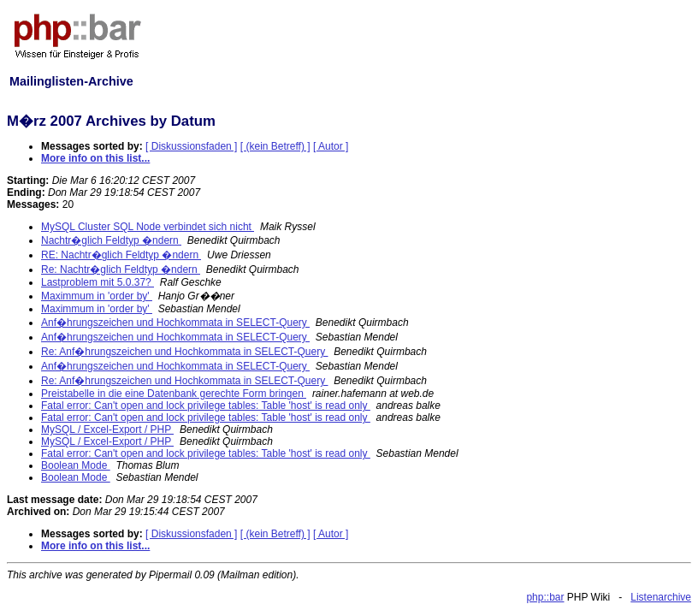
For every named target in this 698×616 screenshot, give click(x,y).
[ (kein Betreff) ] (275, 146)
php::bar (545, 597)
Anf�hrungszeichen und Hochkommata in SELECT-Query (175, 323)
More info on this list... (95, 158)
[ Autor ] (331, 146)
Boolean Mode (76, 465)
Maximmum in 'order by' (97, 296)
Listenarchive (661, 597)
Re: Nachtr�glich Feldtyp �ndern (121, 269)
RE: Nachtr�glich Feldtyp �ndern (121, 255)
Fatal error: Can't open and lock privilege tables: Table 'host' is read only (206, 406)
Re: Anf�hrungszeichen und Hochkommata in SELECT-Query (185, 352)
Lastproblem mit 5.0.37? (98, 282)
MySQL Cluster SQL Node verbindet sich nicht (148, 227)
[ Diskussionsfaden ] (191, 146)
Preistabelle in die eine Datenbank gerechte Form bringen (174, 394)
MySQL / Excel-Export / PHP (107, 429)
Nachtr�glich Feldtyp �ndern (111, 240)
